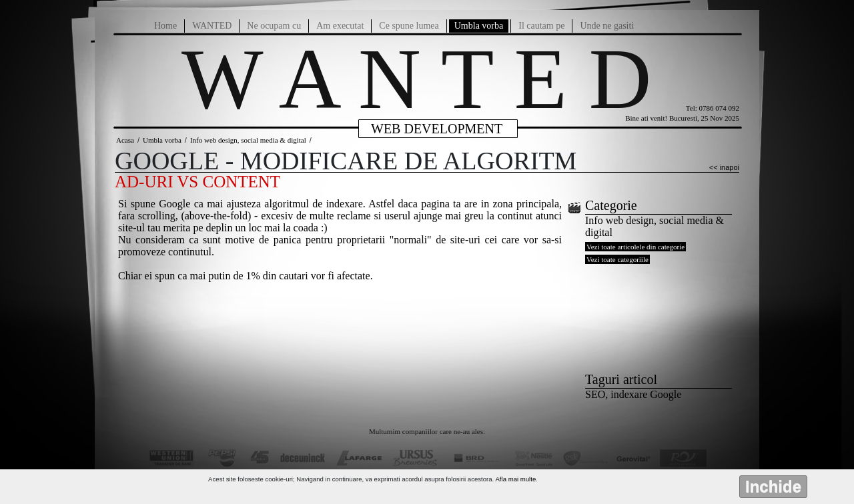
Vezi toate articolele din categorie (635, 247)
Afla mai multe (515, 479)
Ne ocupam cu (274, 26)
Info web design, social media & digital (248, 140)
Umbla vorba (479, 26)
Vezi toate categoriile (617, 259)
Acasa (125, 140)
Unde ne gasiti (607, 26)
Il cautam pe (541, 26)
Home (165, 26)
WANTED (212, 26)
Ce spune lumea (409, 26)
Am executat (340, 26)
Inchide (773, 486)
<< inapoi (724, 167)
